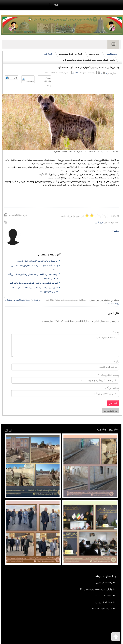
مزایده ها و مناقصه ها (102, 609)
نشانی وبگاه (112, 388)
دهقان (75, 72)
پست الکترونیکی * (108, 375)
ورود (56, 4)
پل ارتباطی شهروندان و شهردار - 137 (95, 589)
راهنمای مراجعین (104, 583)
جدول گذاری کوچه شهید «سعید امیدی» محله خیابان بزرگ (34, 267)
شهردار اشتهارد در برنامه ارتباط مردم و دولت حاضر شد (34, 283)
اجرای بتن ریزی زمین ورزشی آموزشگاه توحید (38, 261)
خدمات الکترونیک (103, 596)
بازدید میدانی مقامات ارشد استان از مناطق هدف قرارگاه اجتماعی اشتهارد (33, 276)
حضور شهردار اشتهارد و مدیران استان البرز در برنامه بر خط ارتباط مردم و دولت (34, 290)
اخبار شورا (47, 54)
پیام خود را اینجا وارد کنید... (65, 345)
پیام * (116, 332)
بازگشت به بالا (110, 411)
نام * (116, 362)
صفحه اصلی (111, 54)
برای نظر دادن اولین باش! (47, 81)
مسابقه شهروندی (103, 602)
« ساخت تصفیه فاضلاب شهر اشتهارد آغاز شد (65, 300)
